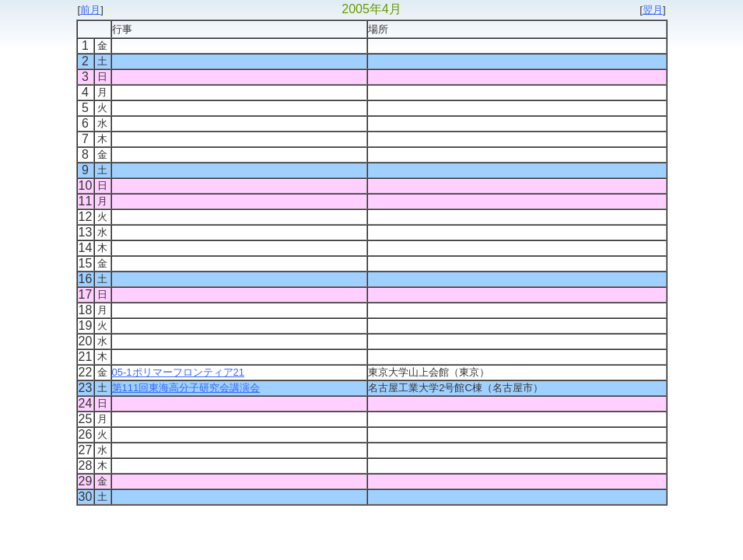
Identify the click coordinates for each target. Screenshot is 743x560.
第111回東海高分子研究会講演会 (186, 388)
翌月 (653, 10)
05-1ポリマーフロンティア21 (178, 372)
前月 (90, 10)
